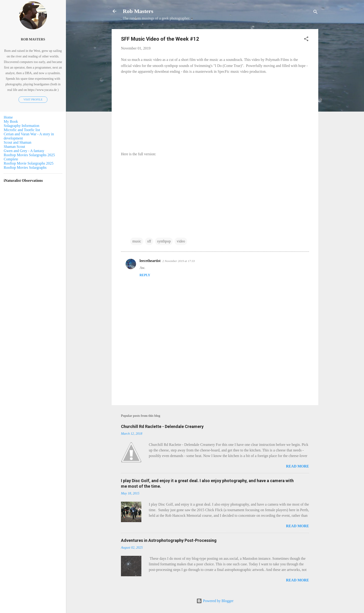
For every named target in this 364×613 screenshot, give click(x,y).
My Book (11, 121)
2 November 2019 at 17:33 (179, 261)
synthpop (164, 241)
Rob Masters (138, 11)
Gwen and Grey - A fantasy (24, 151)
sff (149, 241)
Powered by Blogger (215, 601)
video (181, 241)
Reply (145, 275)
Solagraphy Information (21, 126)
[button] (306, 40)
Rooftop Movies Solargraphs (25, 167)
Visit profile (33, 99)
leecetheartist (150, 261)
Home (8, 117)
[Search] (315, 13)
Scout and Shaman (18, 142)
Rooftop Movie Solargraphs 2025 (29, 163)
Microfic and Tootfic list (22, 130)
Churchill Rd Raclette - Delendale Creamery (162, 426)
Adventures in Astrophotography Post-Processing (169, 540)
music (137, 241)
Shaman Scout (14, 147)
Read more (297, 466)
